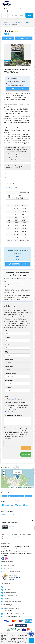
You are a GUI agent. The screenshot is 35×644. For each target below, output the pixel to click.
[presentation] (16, 443)
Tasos (27, 22)
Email (7, 345)
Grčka (12, 22)
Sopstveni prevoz (11, 183)
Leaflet (12, 487)
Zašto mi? (7, 590)
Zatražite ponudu (17, 264)
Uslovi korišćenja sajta (10, 596)
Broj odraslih (9, 380)
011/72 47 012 (12, 257)
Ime (6, 330)
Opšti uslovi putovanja (10, 593)
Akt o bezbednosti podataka (12, 602)
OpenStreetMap (24, 487)
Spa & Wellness (18, 537)
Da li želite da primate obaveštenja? (16, 402)
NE (12, 412)
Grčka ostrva (20, 22)
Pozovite (26, 455)
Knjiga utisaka (7, 568)
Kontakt (6, 599)
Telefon (7, 352)
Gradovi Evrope (7, 537)
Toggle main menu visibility (33, 3)
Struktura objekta (10, 373)
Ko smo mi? (7, 587)
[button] (30, 45)
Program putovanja (19, 174)
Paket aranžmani (11, 187)
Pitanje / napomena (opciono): (13, 415)
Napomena (8, 178)
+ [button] (4, 472)
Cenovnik (8, 174)
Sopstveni (19, 399)
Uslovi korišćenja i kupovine (11, 571)
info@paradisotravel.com (12, 11)
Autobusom (10, 399)
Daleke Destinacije (8, 539)
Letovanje (6, 22)
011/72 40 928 (23, 258)
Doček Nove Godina (25, 535)
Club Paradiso (22, 641)
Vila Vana (12, 526)
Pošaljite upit (24, 38)
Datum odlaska (10, 366)
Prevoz (7, 396)
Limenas (7, 24)
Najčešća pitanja (8, 565)
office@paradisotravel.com (12, 616)
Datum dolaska (10, 359)
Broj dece (8, 388)
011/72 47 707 (19, 614)
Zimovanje (14, 535)
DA (7, 412)
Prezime (8, 338)
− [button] (4, 475)
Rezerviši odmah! (18, 89)
